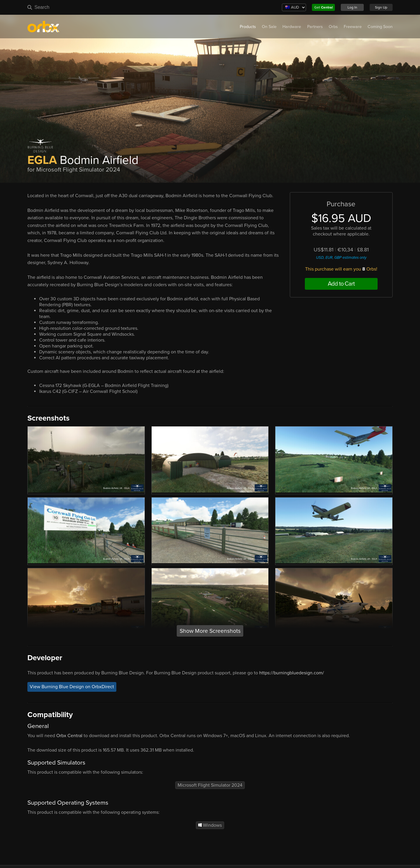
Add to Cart (341, 284)
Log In (352, 7)
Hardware (292, 27)
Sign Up (381, 7)
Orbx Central (69, 736)
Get (324, 7)
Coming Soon (380, 27)
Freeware (353, 27)
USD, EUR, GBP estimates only (341, 258)
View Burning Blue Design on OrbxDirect (72, 687)
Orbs (333, 27)
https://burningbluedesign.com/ (292, 673)
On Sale (269, 27)
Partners (315, 27)
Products (248, 27)
